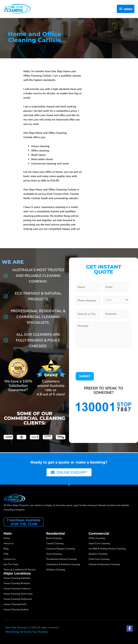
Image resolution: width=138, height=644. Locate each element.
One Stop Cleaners (16, 627)
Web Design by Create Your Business (27, 632)
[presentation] (103, 362)
